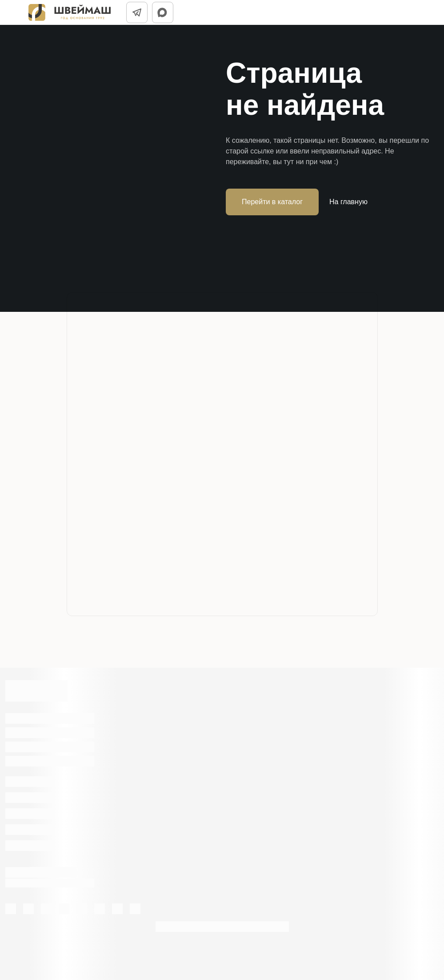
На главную (348, 202)
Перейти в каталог (272, 202)
